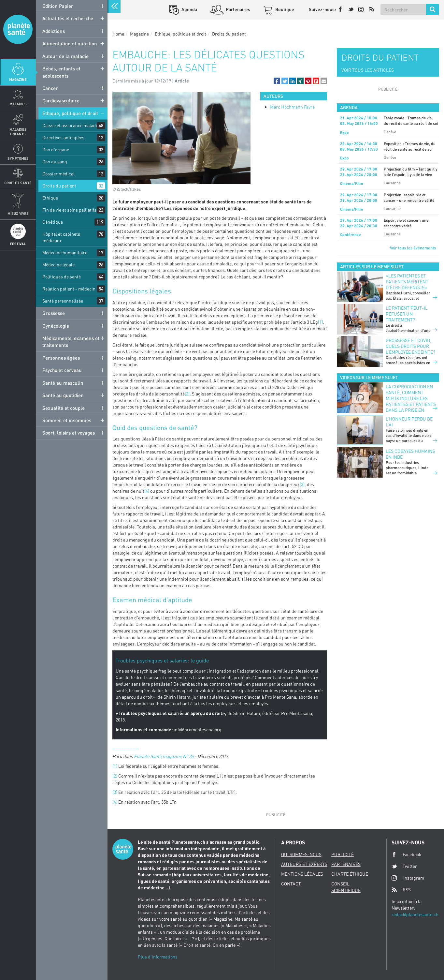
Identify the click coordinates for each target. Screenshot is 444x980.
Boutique (284, 9)
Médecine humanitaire (65, 252)
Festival (18, 244)
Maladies (18, 104)
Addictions (54, 31)
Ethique (50, 198)
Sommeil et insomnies (67, 420)
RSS (401, 890)
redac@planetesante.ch (415, 914)
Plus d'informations (158, 957)
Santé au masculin (63, 383)
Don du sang (55, 162)
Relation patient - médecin (69, 289)
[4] (147, 491)
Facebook (407, 854)
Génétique (53, 222)
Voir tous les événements (413, 248)
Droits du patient (59, 186)
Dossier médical (58, 174)
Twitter (404, 866)
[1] (320, 322)
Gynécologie (56, 326)
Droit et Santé (18, 183)
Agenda (189, 9)
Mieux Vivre (18, 213)
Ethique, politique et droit (70, 113)
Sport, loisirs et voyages (69, 433)
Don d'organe (56, 149)
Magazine (18, 79)
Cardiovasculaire (61, 100)
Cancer (50, 88)
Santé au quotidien (63, 395)
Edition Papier (58, 6)
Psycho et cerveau (62, 370)
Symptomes (18, 158)
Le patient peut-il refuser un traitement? (407, 314)
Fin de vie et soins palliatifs (69, 210)
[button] (277, 81)
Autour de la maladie (65, 56)
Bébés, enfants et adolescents (61, 72)
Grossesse (54, 313)
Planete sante (18, 29)
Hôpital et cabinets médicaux (61, 237)
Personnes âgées (61, 358)
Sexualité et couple (64, 408)
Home (118, 34)
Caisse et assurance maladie (71, 125)
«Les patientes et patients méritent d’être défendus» (407, 282)
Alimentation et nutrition (70, 43)
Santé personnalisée (63, 301)
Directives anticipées (63, 137)
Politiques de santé (62, 277)
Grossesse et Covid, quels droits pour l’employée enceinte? (410, 346)
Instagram (408, 878)
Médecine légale (58, 265)
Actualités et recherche (68, 18)
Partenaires (237, 9)
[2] (187, 394)
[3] (302, 484)
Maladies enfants (18, 131)
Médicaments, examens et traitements (71, 342)
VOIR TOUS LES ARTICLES (368, 70)
